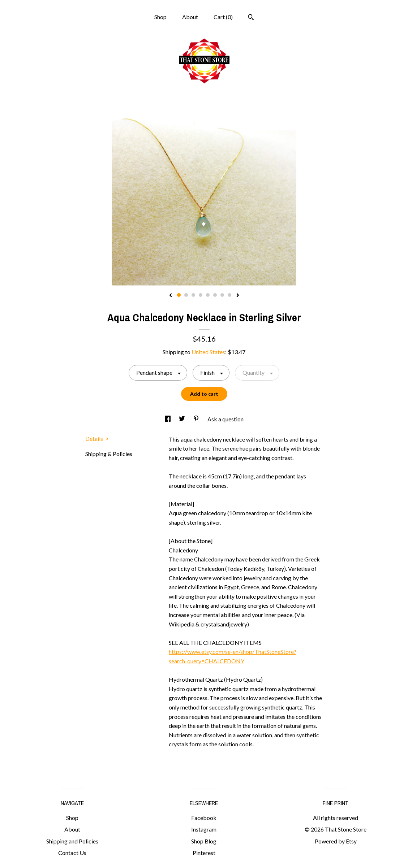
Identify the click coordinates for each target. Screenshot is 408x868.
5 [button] (208, 295)
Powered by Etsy (336, 841)
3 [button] (193, 295)
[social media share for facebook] (168, 419)
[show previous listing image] (171, 296)
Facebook (204, 818)
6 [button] (215, 295)
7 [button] (222, 295)
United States (208, 352)
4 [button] (201, 295)
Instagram (204, 829)
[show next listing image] (238, 296)
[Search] (251, 18)
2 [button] (186, 295)
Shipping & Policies (109, 454)
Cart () (223, 17)
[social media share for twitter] (182, 419)
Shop (160, 17)
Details (97, 439)
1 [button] (179, 295)
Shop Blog (204, 841)
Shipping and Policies (72, 841)
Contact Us (72, 853)
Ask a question (226, 419)
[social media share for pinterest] (197, 419)
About (190, 17)
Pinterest (204, 853)
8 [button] (229, 295)
